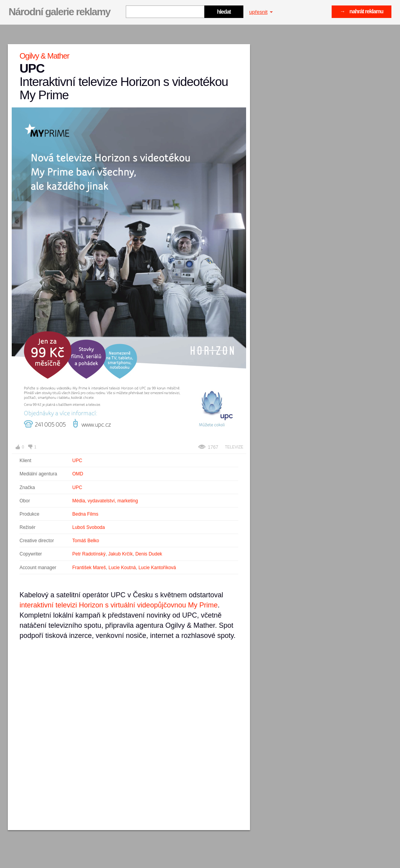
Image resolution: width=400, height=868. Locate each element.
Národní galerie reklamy (59, 12)
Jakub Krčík (121, 554)
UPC (77, 461)
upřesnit (261, 12)
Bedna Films (85, 514)
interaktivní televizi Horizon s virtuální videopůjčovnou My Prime (119, 605)
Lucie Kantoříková (157, 568)
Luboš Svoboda (88, 527)
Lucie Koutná (122, 568)
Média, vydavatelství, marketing (105, 501)
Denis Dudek (149, 554)
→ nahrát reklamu (362, 11)
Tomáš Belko (86, 541)
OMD (78, 474)
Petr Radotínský (89, 554)
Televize (234, 447)
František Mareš (89, 568)
